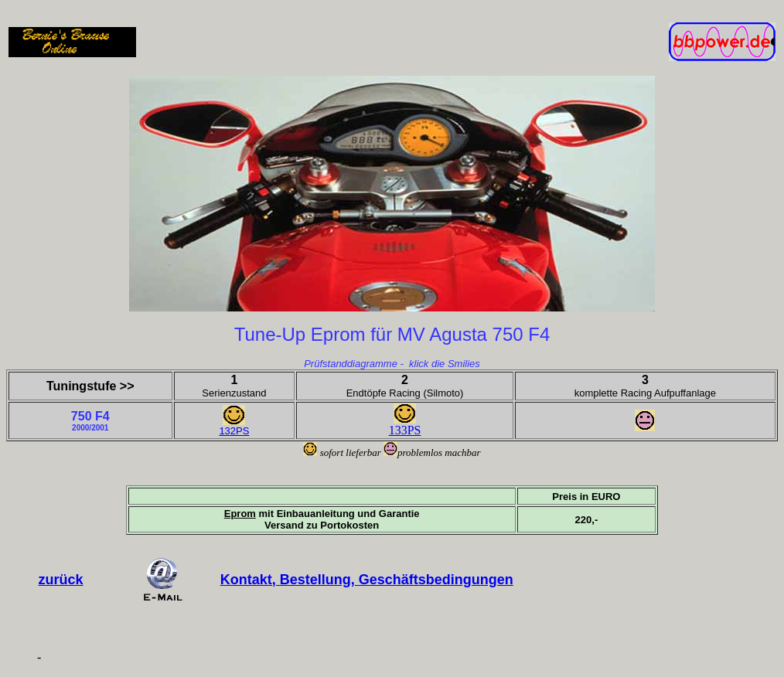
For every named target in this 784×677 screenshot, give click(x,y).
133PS (405, 430)
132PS (234, 431)
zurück (61, 580)
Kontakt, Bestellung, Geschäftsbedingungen (367, 580)
